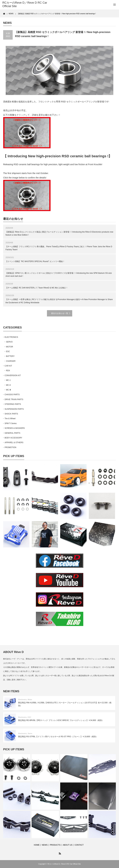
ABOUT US (67, 845)
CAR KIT (8, 366)
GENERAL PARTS (12, 433)
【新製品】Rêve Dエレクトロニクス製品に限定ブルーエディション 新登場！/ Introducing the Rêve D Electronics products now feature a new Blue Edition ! (59, 233)
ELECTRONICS (11, 337)
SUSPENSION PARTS (14, 409)
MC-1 (8, 380)
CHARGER (11, 361)
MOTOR (9, 347)
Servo (30, 733)
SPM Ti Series (11, 423)
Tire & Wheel (10, 419)
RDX (8, 371)
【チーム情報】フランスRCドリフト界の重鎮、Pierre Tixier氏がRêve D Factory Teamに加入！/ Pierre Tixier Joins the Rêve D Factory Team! (59, 248)
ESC (8, 351)
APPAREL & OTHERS (14, 443)
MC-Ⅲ (8, 390)
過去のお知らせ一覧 (60, 313)
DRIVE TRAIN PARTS (14, 399)
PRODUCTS (55, 845)
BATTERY (10, 356)
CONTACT (79, 845)
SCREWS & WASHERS (15, 428)
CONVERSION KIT (13, 375)
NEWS (45, 845)
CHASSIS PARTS (12, 395)
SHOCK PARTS (11, 414)
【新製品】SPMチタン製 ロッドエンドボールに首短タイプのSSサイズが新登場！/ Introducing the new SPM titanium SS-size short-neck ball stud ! (59, 275)
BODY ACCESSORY (13, 438)
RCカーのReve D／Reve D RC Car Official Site (64, 864)
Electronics (22, 700)
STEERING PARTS (13, 404)
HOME (37, 845)
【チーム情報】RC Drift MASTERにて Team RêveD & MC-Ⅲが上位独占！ (37, 288)
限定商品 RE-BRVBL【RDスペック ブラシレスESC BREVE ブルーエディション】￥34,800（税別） (61, 720)
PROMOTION (10, 447)
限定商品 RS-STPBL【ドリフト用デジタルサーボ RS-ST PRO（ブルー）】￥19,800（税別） (58, 737)
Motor (30, 700)
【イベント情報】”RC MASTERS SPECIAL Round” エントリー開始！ (35, 261)
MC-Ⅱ (8, 385)
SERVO (9, 342)
